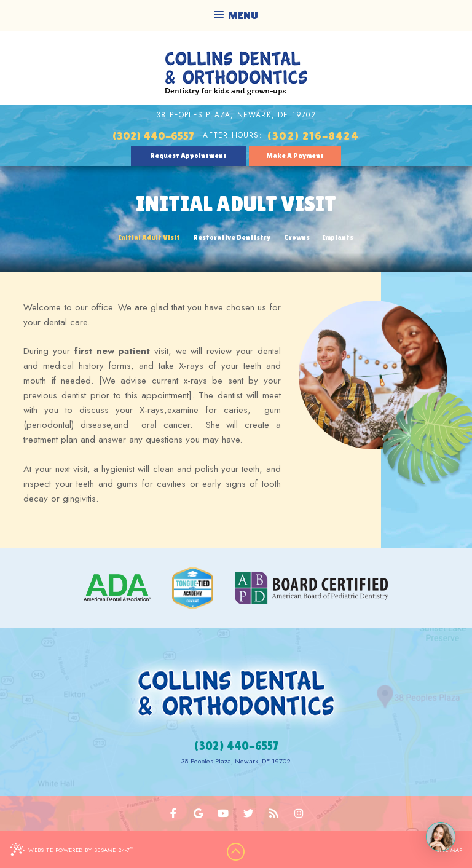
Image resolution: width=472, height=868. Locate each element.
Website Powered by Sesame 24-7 (71, 850)
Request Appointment (188, 156)
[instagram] (298, 813)
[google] (199, 813)
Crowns (297, 237)
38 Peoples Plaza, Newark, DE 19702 (236, 115)
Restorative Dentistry (232, 237)
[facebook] (174, 813)
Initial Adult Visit (149, 237)
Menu (236, 15)
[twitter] (249, 813)
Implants (338, 237)
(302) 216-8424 (313, 136)
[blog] (274, 813)
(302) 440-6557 (153, 136)
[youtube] (223, 813)
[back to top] (236, 852)
